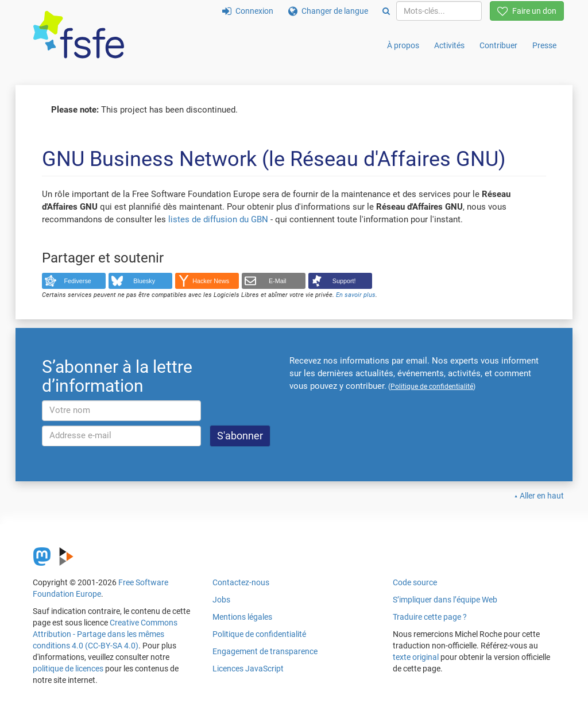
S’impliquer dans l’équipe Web (445, 600)
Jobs (221, 600)
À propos (403, 45)
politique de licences (68, 669)
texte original (416, 657)
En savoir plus (356, 295)
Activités (449, 45)
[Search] (386, 11)
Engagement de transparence (265, 651)
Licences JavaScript (248, 669)
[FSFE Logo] (79, 35)
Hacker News (211, 281)
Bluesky (144, 281)
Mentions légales (242, 617)
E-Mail (278, 281)
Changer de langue (328, 11)
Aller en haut (542, 496)
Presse (544, 45)
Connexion (248, 11)
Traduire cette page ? (430, 617)
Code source (415, 582)
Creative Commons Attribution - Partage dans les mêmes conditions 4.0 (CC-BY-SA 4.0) (105, 634)
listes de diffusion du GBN (218, 219)
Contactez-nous (241, 582)
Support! (344, 281)
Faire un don (527, 11)
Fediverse (78, 281)
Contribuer (498, 45)
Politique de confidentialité (259, 634)
